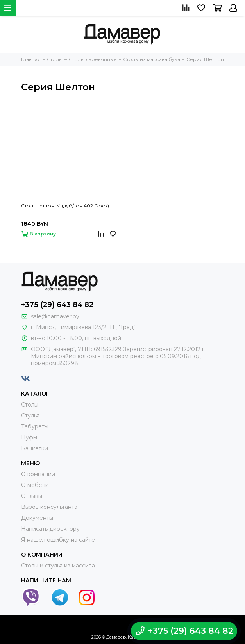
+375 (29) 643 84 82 (57, 305)
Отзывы (32, 496)
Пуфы (29, 437)
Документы (37, 518)
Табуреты (35, 426)
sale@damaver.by (55, 316)
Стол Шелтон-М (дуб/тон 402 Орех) (65, 206)
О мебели (35, 485)
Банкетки (35, 448)
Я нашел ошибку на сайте (58, 540)
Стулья (30, 416)
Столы (30, 405)
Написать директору (50, 529)
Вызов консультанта (49, 507)
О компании (38, 474)
